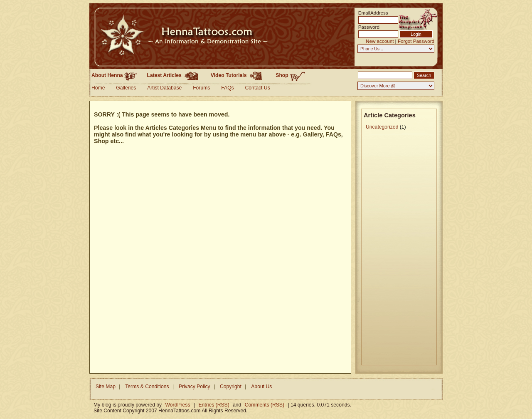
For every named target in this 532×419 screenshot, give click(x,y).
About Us (261, 387)
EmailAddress (371, 13)
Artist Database (164, 88)
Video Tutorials (238, 75)
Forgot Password (416, 41)
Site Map (106, 387)
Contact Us (258, 88)
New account (380, 41)
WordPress (178, 405)
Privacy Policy (195, 387)
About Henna (114, 75)
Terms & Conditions (147, 387)
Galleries (126, 88)
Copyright (231, 387)
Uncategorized (382, 127)
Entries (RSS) (214, 405)
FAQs (227, 88)
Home (98, 88)
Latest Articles (174, 75)
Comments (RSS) (265, 405)
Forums (201, 88)
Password (369, 27)
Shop (290, 76)
